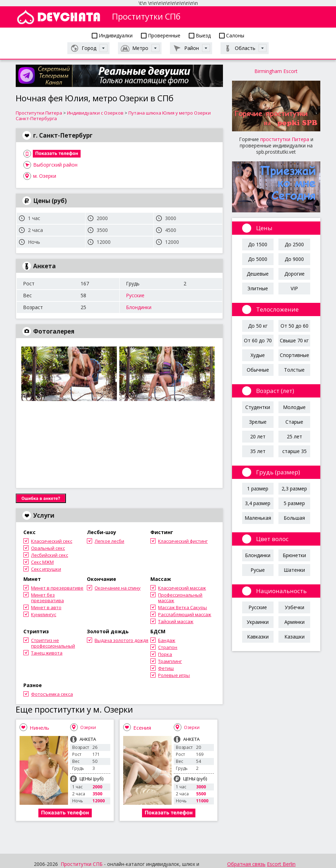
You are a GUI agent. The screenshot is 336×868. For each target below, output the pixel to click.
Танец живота (47, 653)
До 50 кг (258, 326)
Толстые (294, 370)
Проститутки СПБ (82, 864)
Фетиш (166, 668)
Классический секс (52, 541)
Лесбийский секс (50, 555)
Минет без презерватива (47, 598)
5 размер (294, 503)
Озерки (88, 727)
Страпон (168, 647)
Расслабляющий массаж (185, 614)
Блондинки (139, 307)
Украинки (258, 622)
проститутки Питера (285, 139)
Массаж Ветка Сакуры (182, 607)
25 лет (294, 436)
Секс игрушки (46, 569)
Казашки (294, 637)
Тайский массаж (176, 621)
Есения (142, 728)
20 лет (258, 436)
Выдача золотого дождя (121, 640)
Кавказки (258, 637)
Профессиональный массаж (180, 598)
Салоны (232, 35)
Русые (258, 570)
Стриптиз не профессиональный (53, 643)
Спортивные (294, 355)
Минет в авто (46, 607)
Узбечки (294, 607)
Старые (294, 422)
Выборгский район (55, 165)
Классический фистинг (183, 541)
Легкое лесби (109, 541)
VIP (294, 288)
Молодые (294, 407)
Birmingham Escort (276, 71)
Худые (258, 355)
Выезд (200, 35)
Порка (165, 654)
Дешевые (258, 274)
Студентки (258, 407)
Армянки (294, 622)
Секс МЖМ (42, 562)
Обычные (258, 370)
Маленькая (258, 518)
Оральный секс (48, 548)
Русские (135, 295)
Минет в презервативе (57, 588)
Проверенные (161, 35)
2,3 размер (294, 488)
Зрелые (258, 422)
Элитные (258, 288)
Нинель (39, 728)
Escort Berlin (281, 864)
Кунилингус (44, 614)
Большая (294, 518)
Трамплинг (170, 661)
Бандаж (167, 640)
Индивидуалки (112, 35)
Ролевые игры (174, 675)
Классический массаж (182, 588)
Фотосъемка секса (52, 694)
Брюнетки (294, 555)
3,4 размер (258, 503)
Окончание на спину (118, 588)
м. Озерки (45, 176)
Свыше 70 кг (294, 340)
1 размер (258, 488)
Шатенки (294, 570)
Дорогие (294, 274)
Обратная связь (246, 864)
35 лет (258, 451)
